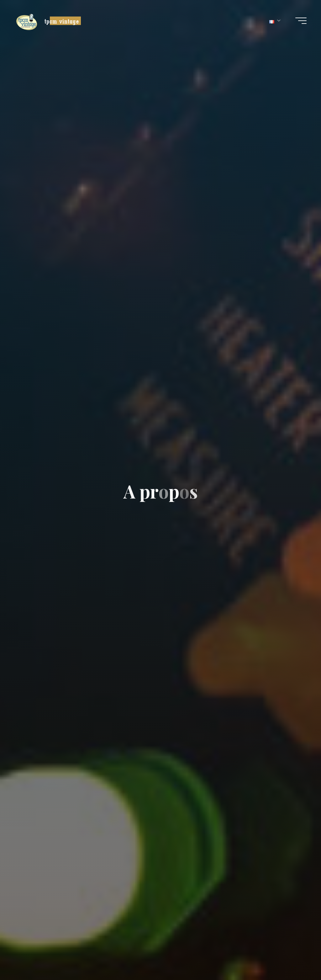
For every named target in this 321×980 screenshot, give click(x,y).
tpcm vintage (62, 21)
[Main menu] (301, 21)
